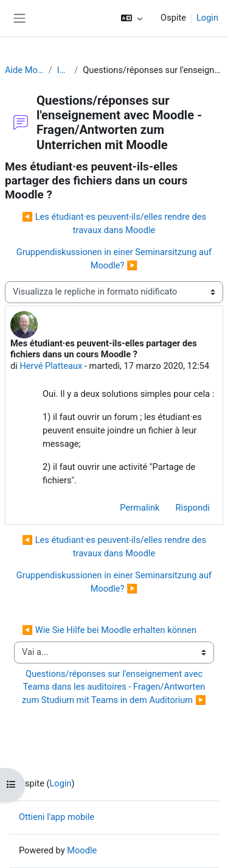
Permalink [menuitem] (140, 508)
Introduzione (64, 70)
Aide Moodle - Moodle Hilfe (24, 70)
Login (207, 18)
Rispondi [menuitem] (193, 508)
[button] (132, 18)
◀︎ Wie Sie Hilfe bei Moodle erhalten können (109, 630)
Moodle (82, 850)
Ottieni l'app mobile (57, 817)
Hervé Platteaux (51, 366)
